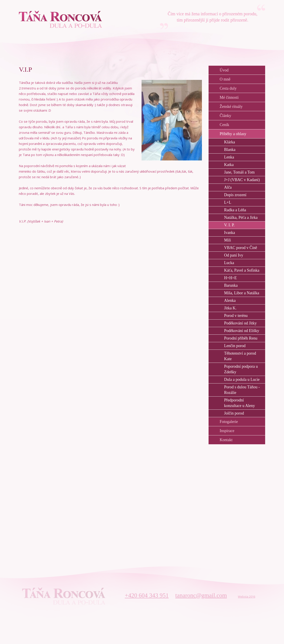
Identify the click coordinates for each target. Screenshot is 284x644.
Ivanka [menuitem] (230, 233)
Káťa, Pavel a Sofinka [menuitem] (242, 270)
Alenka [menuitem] (230, 300)
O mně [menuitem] (225, 79)
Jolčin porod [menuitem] (234, 413)
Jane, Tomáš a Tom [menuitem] (239, 172)
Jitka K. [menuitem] (230, 308)
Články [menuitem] (225, 116)
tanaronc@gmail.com (201, 595)
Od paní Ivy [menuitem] (234, 255)
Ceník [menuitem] (224, 125)
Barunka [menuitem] (231, 285)
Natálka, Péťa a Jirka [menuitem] (241, 217)
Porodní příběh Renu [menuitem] (241, 338)
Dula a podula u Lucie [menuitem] (242, 379)
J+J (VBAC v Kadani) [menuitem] (242, 180)
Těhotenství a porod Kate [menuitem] (240, 356)
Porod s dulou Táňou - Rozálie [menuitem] (242, 390)
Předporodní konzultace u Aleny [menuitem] (240, 403)
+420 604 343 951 (147, 595)
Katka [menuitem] (229, 165)
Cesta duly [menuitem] (228, 88)
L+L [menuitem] (228, 202)
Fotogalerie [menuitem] (229, 422)
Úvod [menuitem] (224, 70)
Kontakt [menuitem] (226, 440)
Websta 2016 (247, 597)
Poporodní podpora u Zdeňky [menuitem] (241, 369)
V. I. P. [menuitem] (229, 225)
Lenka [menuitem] (229, 157)
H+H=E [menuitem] (230, 278)
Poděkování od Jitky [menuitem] (240, 323)
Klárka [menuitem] (230, 142)
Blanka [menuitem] (230, 150)
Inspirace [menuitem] (227, 431)
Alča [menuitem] (228, 187)
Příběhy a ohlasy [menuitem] (233, 134)
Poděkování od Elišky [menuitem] (242, 331)
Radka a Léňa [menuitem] (235, 210)
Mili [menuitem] (228, 240)
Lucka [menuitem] (229, 263)
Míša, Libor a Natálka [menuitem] (242, 293)
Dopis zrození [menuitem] (235, 195)
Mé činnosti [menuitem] (229, 97)
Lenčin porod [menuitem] (235, 346)
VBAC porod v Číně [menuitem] (241, 248)
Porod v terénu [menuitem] (236, 316)
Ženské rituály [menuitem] (231, 107)
